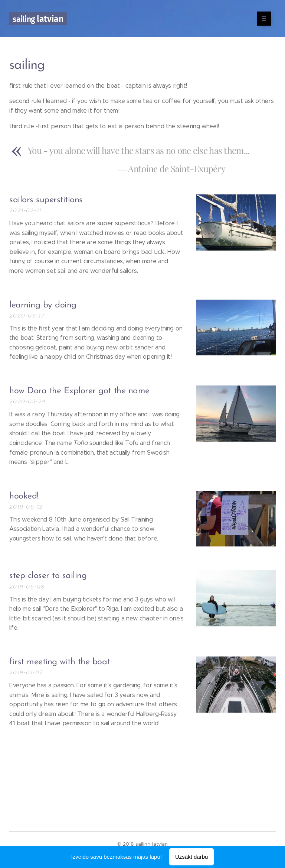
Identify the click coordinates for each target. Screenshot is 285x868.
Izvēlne (261, 19)
